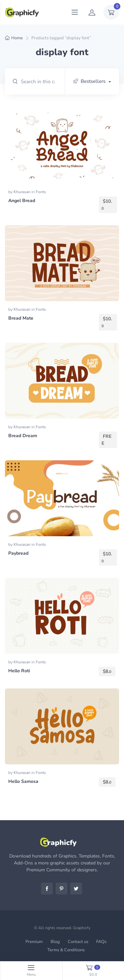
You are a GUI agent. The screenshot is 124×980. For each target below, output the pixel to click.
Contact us (78, 942)
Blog (55, 942)
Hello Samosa (23, 781)
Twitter (76, 889)
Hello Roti (19, 671)
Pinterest (62, 889)
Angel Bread (22, 201)
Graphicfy (82, 928)
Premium (34, 942)
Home (17, 38)
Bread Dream (23, 436)
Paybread (18, 553)
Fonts (41, 192)
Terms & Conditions (66, 950)
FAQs (101, 942)
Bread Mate (21, 318)
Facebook (47, 889)
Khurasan (22, 192)
